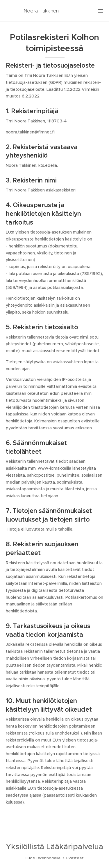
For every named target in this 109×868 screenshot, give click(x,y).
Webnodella (49, 858)
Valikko (100, 11)
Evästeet (75, 858)
